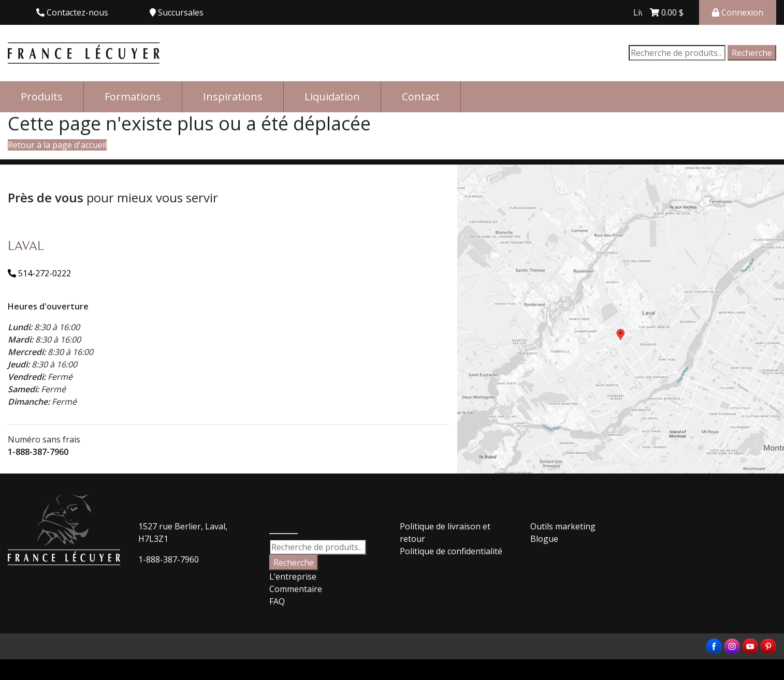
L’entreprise (293, 576)
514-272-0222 (39, 273)
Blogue (544, 539)
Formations (133, 97)
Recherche (752, 53)
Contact (421, 97)
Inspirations (233, 97)
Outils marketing (563, 526)
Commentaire (296, 589)
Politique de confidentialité (451, 551)
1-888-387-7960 (38, 452)
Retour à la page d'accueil (57, 145)
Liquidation (332, 97)
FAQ (277, 601)
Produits (42, 97)
